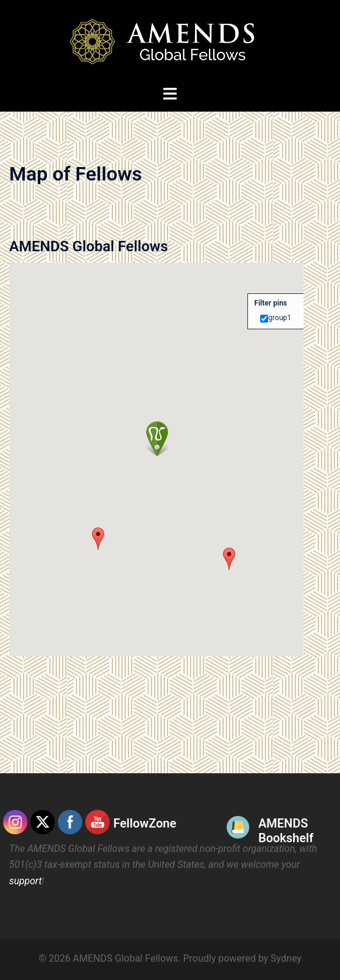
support (26, 881)
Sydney (286, 958)
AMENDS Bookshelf (286, 831)
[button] (229, 559)
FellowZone (145, 823)
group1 (280, 318)
